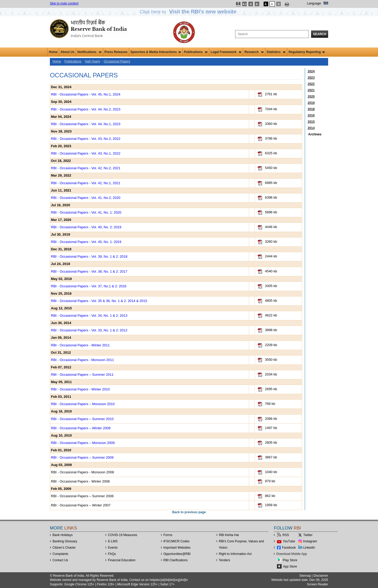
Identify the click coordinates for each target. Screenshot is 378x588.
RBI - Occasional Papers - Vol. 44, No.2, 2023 (86, 109)
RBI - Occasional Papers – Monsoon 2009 (83, 443)
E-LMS (113, 541)
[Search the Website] (272, 34)
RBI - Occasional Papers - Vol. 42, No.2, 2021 (86, 168)
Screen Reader (317, 584)
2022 (311, 84)
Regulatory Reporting (307, 52)
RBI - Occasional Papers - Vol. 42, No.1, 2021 (86, 183)
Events (113, 548)
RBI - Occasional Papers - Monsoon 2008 (82, 472)
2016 (311, 115)
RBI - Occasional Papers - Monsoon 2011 (82, 360)
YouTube (289, 541)
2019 (311, 103)
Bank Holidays (63, 535)
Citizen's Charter (64, 548)
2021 (311, 90)
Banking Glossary (65, 541)
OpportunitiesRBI (177, 554)
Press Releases (116, 52)
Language (314, 3)
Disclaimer (321, 576)
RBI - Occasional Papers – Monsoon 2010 (83, 404)
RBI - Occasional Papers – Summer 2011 (82, 375)
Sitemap (305, 576)
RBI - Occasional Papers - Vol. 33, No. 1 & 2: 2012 (89, 330)
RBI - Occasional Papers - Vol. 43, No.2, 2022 (86, 139)
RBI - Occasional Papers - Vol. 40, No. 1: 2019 (86, 242)
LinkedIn (309, 548)
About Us (67, 52)
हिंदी (326, 3)
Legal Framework (226, 52)
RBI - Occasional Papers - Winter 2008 (80, 481)
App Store (290, 566)
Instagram (310, 541)
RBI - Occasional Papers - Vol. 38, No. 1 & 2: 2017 (89, 271)
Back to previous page (189, 512)
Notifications (90, 52)
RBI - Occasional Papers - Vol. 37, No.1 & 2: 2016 (89, 286)
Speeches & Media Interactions (156, 52)
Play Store (290, 560)
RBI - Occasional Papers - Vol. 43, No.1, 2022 (86, 153)
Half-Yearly (92, 61)
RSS (286, 535)
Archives (315, 134)
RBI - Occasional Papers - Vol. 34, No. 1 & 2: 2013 (89, 316)
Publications (196, 52)
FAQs (112, 554)
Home (53, 52)
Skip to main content (64, 3)
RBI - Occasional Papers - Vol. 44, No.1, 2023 (86, 124)
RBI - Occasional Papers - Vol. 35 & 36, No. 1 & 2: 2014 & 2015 (99, 301)
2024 (311, 71)
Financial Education (122, 560)
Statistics (276, 52)
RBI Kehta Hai (229, 535)
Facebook (289, 548)
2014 (311, 128)
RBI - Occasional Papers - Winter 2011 (80, 345)
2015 (311, 122)
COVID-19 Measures (122, 535)
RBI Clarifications (176, 560)
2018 (311, 109)
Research (254, 52)
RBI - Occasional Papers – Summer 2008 (82, 496)
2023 (311, 78)
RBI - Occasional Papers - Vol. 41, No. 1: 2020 (86, 212)
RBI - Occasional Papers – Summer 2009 (82, 457)
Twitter (308, 535)
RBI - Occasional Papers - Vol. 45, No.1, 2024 (86, 94)
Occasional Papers (117, 61)
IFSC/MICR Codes (177, 541)
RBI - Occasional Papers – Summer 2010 (82, 419)
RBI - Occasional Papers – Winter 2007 (81, 505)
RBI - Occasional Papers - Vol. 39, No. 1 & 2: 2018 (89, 256)
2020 (311, 97)
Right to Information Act (235, 554)
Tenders (225, 560)
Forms (168, 535)
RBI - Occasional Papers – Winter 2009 (81, 428)
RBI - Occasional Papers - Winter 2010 (80, 389)
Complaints (60, 554)
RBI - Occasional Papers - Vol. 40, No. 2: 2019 (86, 227)
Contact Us (60, 560)
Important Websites (177, 548)
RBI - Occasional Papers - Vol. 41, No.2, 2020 (86, 198)
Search (320, 34)
